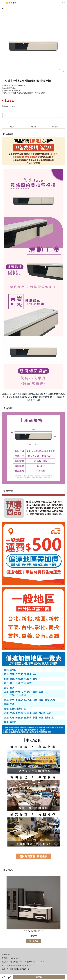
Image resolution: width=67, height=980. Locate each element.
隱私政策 (29, 951)
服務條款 (36, 951)
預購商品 (39, 977)
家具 (43, 951)
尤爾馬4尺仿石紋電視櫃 (48, 903)
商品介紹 (12, 127)
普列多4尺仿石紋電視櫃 (19, 903)
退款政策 (21, 951)
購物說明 (13, 951)
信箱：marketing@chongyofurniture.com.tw (17, 937)
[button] (64, 898)
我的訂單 (5, 951)
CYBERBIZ (42, 971)
